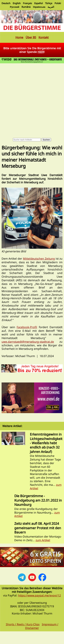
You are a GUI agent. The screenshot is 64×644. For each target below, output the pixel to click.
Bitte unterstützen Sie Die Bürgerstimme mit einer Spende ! (32, 50)
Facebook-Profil (27, 327)
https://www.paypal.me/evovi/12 (39, 595)
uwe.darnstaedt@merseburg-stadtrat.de (28, 342)
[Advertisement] (29, 95)
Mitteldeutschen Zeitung (39, 259)
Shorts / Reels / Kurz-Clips (23, 624)
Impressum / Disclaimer (42, 626)
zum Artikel (43, 540)
